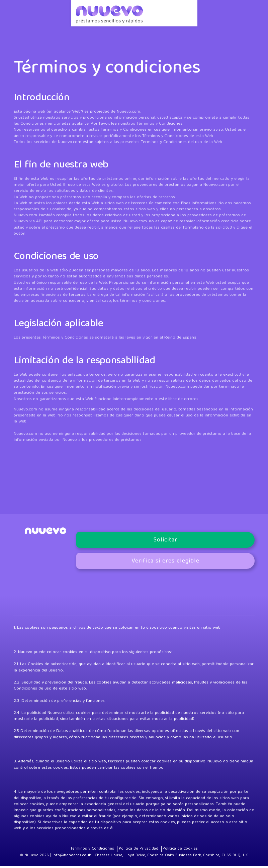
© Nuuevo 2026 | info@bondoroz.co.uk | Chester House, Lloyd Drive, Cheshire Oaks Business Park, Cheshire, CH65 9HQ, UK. (134, 857)
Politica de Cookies (176, 850)
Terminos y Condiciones (96, 850)
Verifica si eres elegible (165, 562)
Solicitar (165, 541)
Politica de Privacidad (138, 850)
